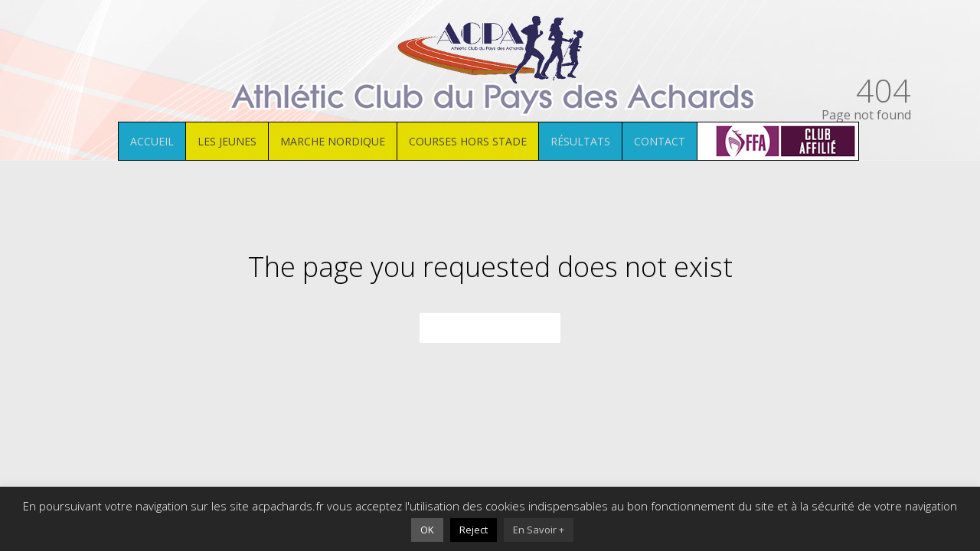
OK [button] (427, 530)
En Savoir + (539, 530)
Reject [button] (474, 530)
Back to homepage (490, 329)
